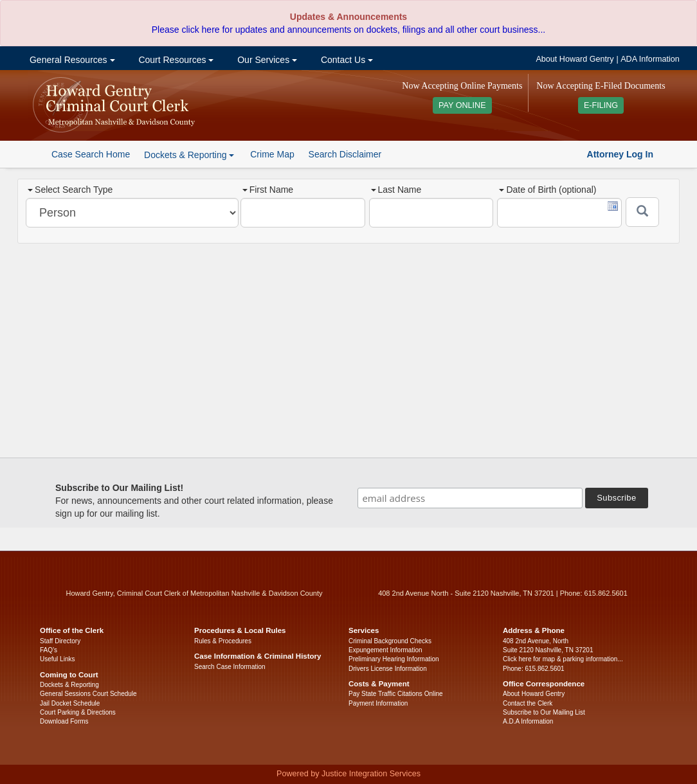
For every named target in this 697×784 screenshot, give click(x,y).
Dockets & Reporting (69, 685)
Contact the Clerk (528, 703)
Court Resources (175, 60)
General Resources (71, 60)
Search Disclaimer (345, 154)
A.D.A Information (528, 721)
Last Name (396, 190)
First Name (268, 190)
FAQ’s (49, 650)
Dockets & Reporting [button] (189, 155)
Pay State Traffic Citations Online (396, 694)
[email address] (470, 498)
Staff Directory (60, 641)
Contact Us (346, 60)
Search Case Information (230, 667)
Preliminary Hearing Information (394, 659)
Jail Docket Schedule (70, 703)
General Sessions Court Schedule (88, 694)
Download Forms (64, 721)
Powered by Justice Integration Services (348, 774)
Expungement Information (385, 650)
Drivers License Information (388, 669)
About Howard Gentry (575, 59)
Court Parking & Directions (78, 712)
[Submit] (642, 212)
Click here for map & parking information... (563, 659)
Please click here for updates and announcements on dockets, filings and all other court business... (348, 30)
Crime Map (272, 154)
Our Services (266, 60)
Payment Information (378, 703)
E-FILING (601, 105)
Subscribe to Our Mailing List (544, 712)
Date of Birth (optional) (548, 190)
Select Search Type (70, 190)
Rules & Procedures (223, 641)
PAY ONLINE (462, 105)
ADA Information (650, 59)
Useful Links (57, 659)
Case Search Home (91, 154)
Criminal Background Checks (390, 641)
